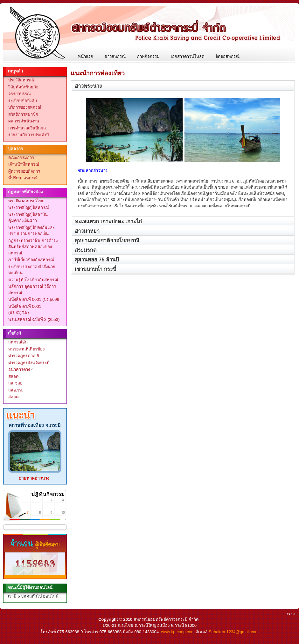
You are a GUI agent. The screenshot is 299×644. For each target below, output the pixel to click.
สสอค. (14, 397)
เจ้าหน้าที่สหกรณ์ (24, 164)
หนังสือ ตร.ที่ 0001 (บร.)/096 (34, 299)
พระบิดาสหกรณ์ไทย (26, 201)
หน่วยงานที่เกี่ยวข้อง (26, 349)
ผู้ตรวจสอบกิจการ (24, 171)
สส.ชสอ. (16, 383)
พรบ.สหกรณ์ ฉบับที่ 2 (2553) (34, 319)
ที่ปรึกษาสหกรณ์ (23, 178)
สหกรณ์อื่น (18, 342)
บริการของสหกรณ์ (25, 107)
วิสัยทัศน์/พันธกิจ (23, 87)
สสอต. (14, 376)
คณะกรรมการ (21, 158)
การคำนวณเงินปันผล (27, 128)
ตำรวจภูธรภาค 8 (24, 356)
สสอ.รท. (16, 390)
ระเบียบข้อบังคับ (23, 101)
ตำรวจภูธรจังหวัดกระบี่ (29, 363)
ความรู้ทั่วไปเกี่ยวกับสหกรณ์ (33, 280)
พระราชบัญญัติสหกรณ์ (29, 208)
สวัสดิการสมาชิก (23, 114)
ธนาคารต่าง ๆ (21, 369)
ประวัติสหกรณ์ (21, 80)
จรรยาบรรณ (20, 94)
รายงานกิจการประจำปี (28, 135)
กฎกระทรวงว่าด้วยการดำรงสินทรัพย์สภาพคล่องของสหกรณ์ (33, 247)
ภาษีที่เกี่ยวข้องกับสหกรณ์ (31, 260)
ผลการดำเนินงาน (24, 121)
